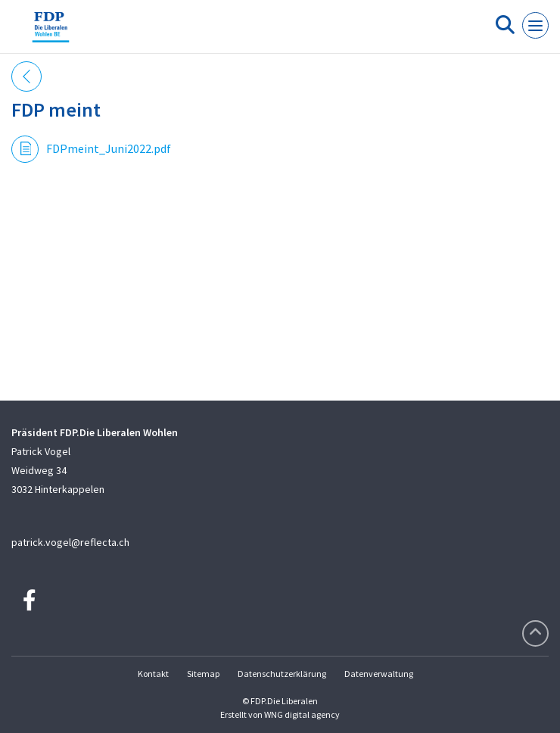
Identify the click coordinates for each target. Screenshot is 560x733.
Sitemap (203, 674)
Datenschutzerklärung (282, 674)
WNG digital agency (302, 714)
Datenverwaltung (379, 674)
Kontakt (153, 674)
